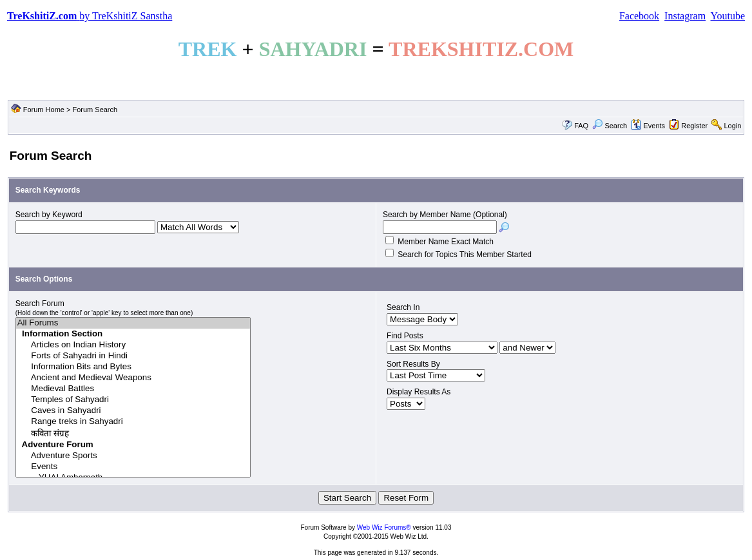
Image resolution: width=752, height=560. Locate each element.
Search (610, 126)
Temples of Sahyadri (133, 400)
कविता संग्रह (133, 433)
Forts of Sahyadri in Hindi (133, 356)
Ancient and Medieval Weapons (133, 378)
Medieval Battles (133, 389)
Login (732, 126)
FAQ (581, 126)
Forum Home (44, 110)
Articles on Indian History (133, 345)
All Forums (133, 323)
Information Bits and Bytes (133, 367)
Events (648, 126)
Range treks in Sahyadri (133, 422)
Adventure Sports (133, 456)
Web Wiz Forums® (384, 527)
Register (694, 126)
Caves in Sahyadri (133, 411)
